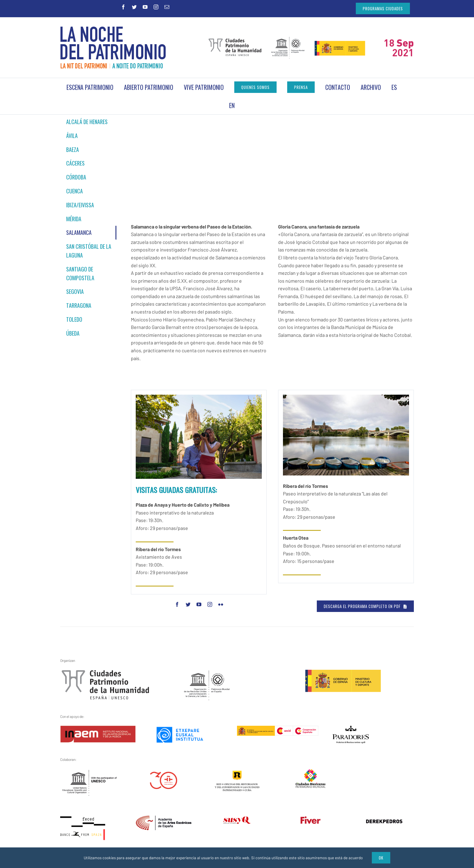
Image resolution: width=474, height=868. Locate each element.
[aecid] (278, 730)
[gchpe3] (106, 674)
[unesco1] (207, 674)
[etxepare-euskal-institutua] (180, 730)
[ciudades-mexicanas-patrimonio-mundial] (310, 773)
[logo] (351, 730)
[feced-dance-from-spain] (83, 819)
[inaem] (98, 730)
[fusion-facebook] (177, 604)
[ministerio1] (343, 674)
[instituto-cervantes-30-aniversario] (164, 776)
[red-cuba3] (237, 774)
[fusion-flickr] (221, 604)
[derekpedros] (384, 823)
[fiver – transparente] (310, 820)
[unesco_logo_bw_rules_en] (90, 773)
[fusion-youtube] (199, 604)
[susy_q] (237, 820)
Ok (381, 858)
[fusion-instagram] (210, 604)
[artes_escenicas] (164, 819)
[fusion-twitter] (188, 604)
